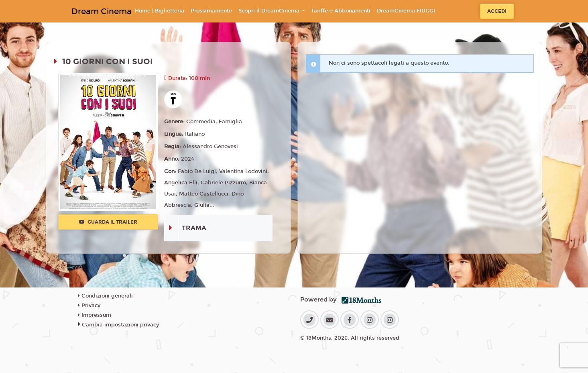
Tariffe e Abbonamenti (341, 11)
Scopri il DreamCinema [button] (270, 11)
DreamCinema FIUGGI (406, 11)
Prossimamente (211, 11)
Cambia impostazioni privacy (120, 325)
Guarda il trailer (108, 222)
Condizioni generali (105, 296)
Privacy (89, 306)
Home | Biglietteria (160, 11)
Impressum (95, 315)
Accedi (497, 11)
